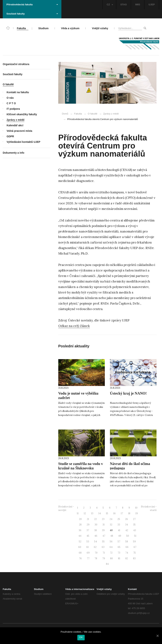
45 (88, 536)
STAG (124, 5)
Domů (65, 114)
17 (122, 513)
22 (95, 519)
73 (119, 553)
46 (96, 536)
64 (111, 547)
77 (88, 558)
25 (119, 519)
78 (96, 558)
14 (100, 513)
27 (134, 519)
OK (81, 637)
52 (80, 542)
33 (119, 525)
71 (104, 553)
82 (127, 558)
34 (127, 525)
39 (103, 530)
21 (88, 519)
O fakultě (93, 114)
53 (88, 542)
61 (88, 547)
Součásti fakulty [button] (32, 14)
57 (119, 542)
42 (127, 530)
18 (129, 513)
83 (134, 558)
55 (103, 542)
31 (104, 525)
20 (80, 519)
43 (135, 530)
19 (137, 513)
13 (92, 513)
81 (119, 558)
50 (128, 536)
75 (135, 553)
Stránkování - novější (66, 508)
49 (120, 536)
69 (88, 553)
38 (95, 530)
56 (111, 542)
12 (85, 513)
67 (135, 547)
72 (111, 553)
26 (127, 519)
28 (80, 525)
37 (88, 530)
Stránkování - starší (149, 508)
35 (134, 525)
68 (80, 553)
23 (103, 519)
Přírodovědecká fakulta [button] (32, 5)
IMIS (138, 5)
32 (111, 525)
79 (104, 558)
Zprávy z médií (109, 114)
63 (103, 547)
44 (80, 536)
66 (127, 547)
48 (112, 536)
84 (107, 564)
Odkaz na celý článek (74, 326)
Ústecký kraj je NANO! (128, 393)
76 (80, 558)
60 (80, 547)
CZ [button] (110, 5)
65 (119, 547)
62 (95, 547)
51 (135, 536)
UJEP (152, 5)
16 (114, 513)
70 (96, 553)
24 (111, 519)
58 (127, 542)
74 (127, 553)
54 (96, 542)
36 (80, 530)
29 (88, 525)
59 (134, 542)
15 (107, 513)
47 (104, 536)
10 (136, 508)
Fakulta (78, 114)
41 (119, 530)
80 (112, 558)
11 (78, 513)
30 (96, 525)
